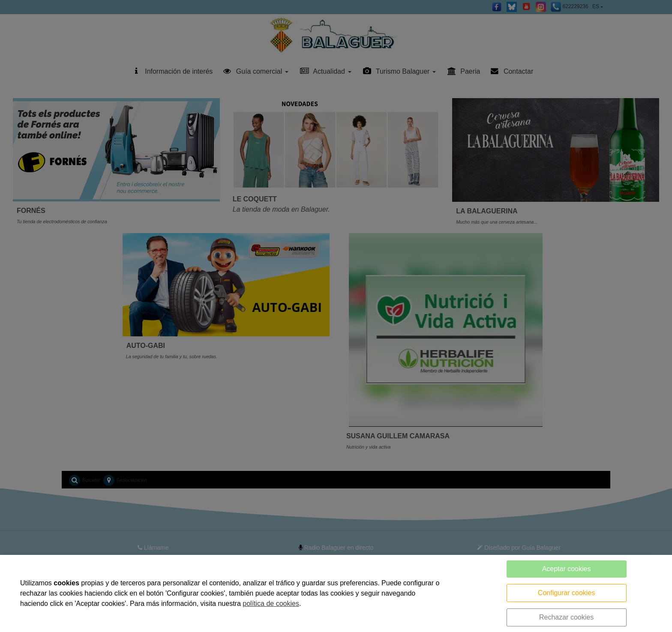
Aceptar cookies (567, 569)
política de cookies (271, 604)
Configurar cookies (566, 593)
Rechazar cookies (566, 617)
